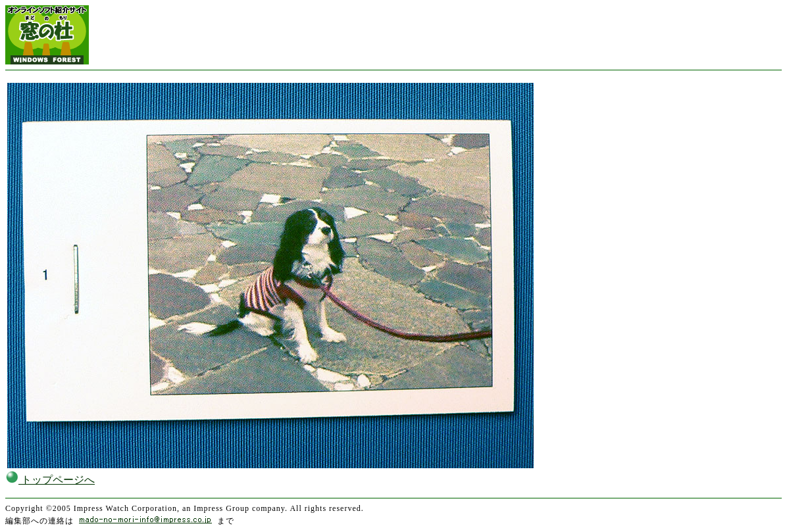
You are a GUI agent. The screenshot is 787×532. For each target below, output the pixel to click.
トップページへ (50, 480)
